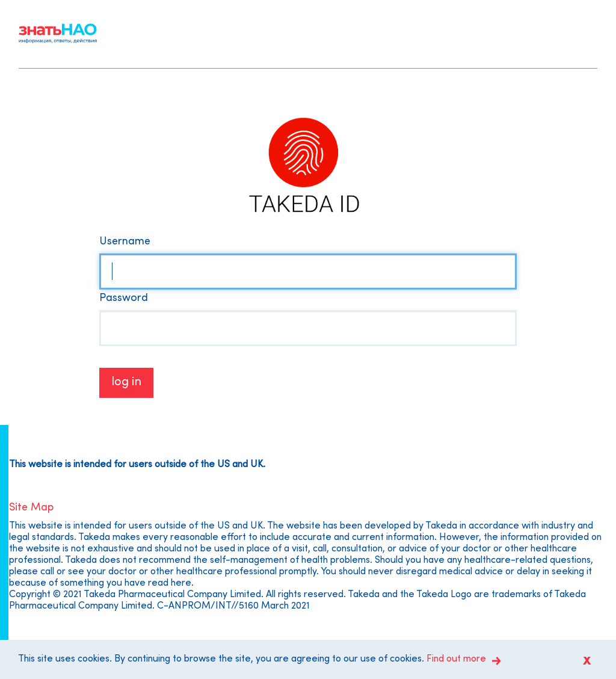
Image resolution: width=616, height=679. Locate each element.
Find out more (456, 659)
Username (125, 242)
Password (124, 298)
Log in (126, 383)
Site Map (31, 508)
